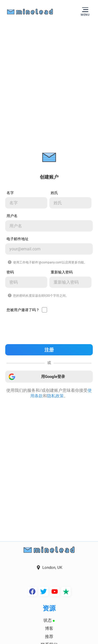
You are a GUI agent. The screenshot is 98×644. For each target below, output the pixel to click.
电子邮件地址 (18, 239)
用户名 (12, 216)
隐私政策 (55, 396)
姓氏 (54, 193)
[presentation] (49, 329)
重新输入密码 (62, 272)
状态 (49, 620)
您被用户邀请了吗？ (23, 310)
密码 (10, 272)
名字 (10, 193)
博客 (49, 628)
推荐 (49, 637)
